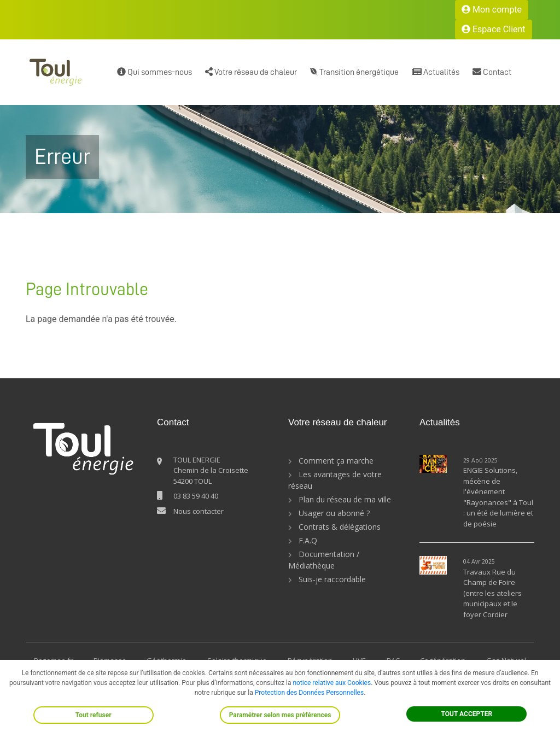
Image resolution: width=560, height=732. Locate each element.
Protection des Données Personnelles (309, 693)
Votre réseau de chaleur (251, 72)
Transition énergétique (354, 72)
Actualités (436, 72)
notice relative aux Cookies (332, 683)
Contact (492, 72)
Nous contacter (199, 511)
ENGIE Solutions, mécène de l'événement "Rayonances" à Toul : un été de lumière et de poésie (498, 497)
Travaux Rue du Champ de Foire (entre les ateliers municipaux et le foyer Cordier (492, 593)
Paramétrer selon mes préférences (280, 715)
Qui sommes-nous (154, 72)
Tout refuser (94, 715)
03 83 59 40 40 (196, 496)
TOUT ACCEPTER (467, 714)
